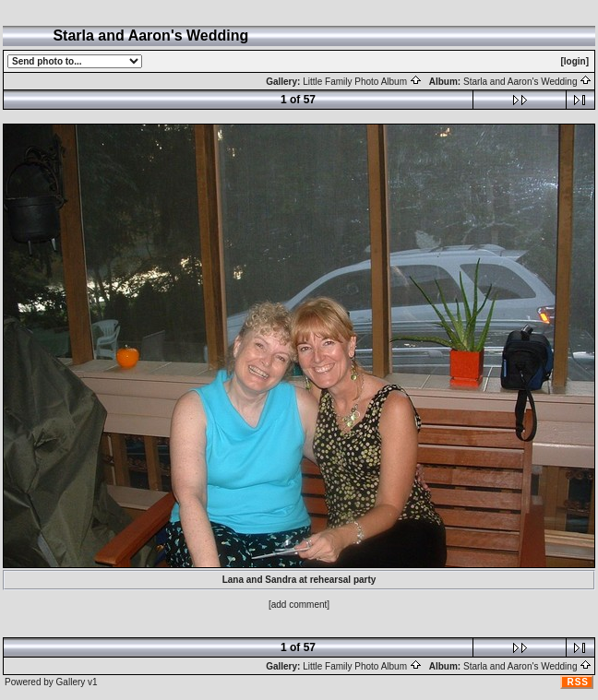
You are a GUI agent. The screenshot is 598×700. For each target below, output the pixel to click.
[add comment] (299, 605)
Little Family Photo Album (362, 82)
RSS (578, 682)
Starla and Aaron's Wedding (527, 82)
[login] (574, 61)
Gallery (71, 682)
